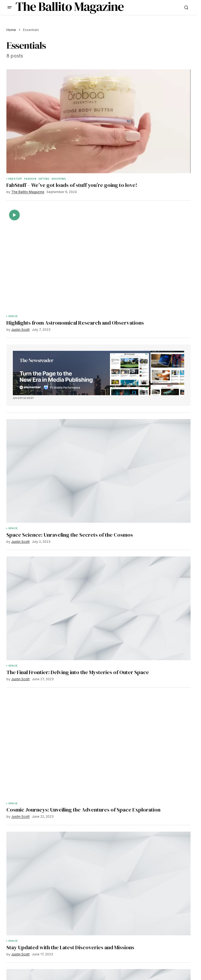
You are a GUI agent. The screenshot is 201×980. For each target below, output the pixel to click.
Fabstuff (15, 179)
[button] (10, 7)
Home (11, 30)
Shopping (58, 179)
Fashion (30, 179)
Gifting (44, 179)
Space (13, 316)
